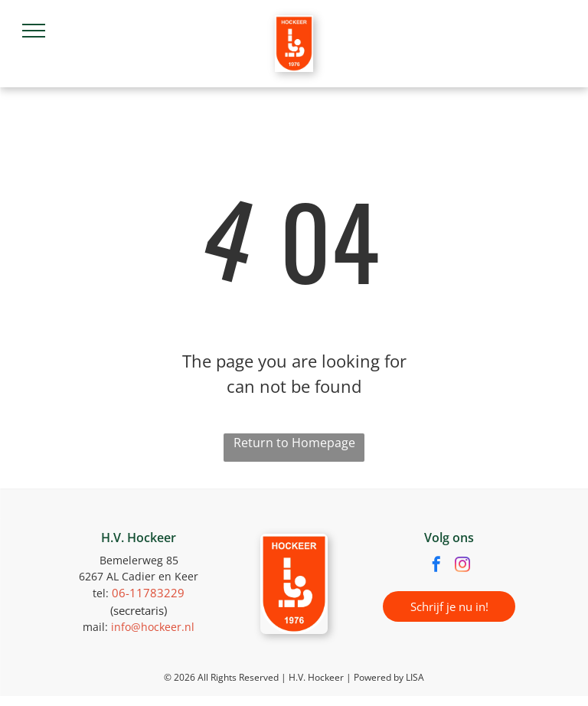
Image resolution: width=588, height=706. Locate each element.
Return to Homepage (294, 443)
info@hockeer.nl (153, 627)
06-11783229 (148, 593)
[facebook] (436, 566)
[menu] (34, 31)
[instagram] (462, 566)
